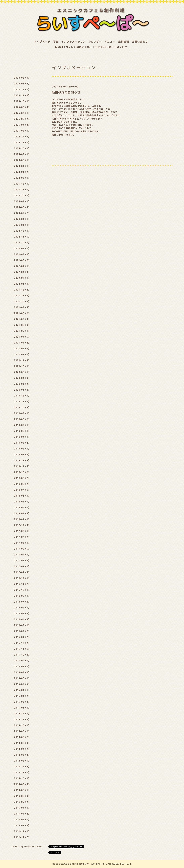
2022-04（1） (22, 266)
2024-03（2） (22, 172)
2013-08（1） (22, 790)
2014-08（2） (22, 737)
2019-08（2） (22, 419)
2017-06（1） (22, 543)
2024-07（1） (22, 154)
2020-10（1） (22, 366)
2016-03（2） (22, 625)
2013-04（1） (22, 808)
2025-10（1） (22, 101)
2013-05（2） (22, 802)
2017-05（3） (22, 549)
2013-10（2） (22, 778)
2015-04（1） (22, 690)
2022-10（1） (22, 243)
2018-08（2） (22, 484)
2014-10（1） (22, 725)
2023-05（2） (22, 213)
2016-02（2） (22, 631)
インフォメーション (73, 42)
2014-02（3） (22, 761)
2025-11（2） (22, 95)
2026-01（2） (22, 84)
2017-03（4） (22, 560)
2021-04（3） (22, 337)
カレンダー (95, 42)
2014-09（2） (22, 731)
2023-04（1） (22, 219)
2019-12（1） (22, 396)
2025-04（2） (22, 125)
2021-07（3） (22, 319)
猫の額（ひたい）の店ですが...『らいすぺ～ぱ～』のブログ (91, 47)
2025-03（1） (22, 131)
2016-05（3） (22, 613)
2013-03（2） (22, 814)
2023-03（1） (22, 225)
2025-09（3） (22, 107)
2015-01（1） (22, 708)
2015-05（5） (22, 684)
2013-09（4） (22, 784)
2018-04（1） (22, 508)
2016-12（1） (22, 578)
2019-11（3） (22, 402)
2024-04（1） (22, 166)
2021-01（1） (22, 354)
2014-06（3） (22, 743)
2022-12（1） (22, 231)
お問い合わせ (140, 42)
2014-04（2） (22, 749)
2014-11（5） (22, 719)
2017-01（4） (22, 572)
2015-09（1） (22, 661)
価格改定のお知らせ (66, 92)
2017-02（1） (22, 566)
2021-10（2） (22, 301)
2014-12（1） (22, 714)
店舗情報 (124, 42)
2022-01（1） (22, 284)
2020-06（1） (22, 372)
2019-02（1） (22, 449)
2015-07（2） (22, 672)
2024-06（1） (22, 160)
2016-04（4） (22, 619)
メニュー (110, 42)
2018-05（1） (22, 502)
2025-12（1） (22, 89)
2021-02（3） (22, 349)
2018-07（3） (22, 490)
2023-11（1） (22, 190)
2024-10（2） (22, 148)
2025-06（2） (22, 119)
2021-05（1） (22, 331)
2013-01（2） (22, 825)
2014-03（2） (22, 755)
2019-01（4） (22, 455)
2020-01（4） (22, 390)
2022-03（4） (22, 272)
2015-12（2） (22, 643)
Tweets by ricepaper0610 (27, 846)
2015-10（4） (22, 655)
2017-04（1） (22, 555)
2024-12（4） (22, 137)
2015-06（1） (22, 678)
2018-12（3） (22, 460)
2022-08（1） (22, 248)
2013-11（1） (22, 772)
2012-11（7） (22, 837)
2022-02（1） (22, 278)
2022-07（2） (22, 254)
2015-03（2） (22, 696)
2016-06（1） (22, 608)
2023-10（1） (22, 195)
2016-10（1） (22, 590)
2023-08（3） (22, 207)
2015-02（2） (22, 702)
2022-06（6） (22, 260)
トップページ (42, 42)
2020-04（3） (22, 378)
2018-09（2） (22, 478)
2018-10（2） (22, 472)
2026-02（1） (22, 78)
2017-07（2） (22, 537)
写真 (56, 42)
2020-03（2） (22, 384)
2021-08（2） (22, 313)
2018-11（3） (22, 466)
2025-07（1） (22, 113)
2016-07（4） (22, 602)
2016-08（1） (22, 596)
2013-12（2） (22, 767)
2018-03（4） (22, 513)
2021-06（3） (22, 325)
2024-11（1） (22, 142)
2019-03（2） (22, 443)
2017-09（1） (22, 531)
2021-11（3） (22, 296)
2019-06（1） (22, 431)
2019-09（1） (22, 413)
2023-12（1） (22, 184)
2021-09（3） (22, 307)
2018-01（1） (22, 519)
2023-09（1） (22, 201)
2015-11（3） (22, 649)
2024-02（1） (22, 178)
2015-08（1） (22, 666)
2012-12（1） (22, 831)
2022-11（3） (22, 237)
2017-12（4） (22, 525)
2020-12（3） (22, 360)
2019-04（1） (22, 437)
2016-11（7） (22, 584)
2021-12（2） (22, 290)
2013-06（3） (22, 796)
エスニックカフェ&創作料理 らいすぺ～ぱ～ (84, 864)
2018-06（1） (22, 496)
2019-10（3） (22, 407)
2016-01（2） (22, 637)
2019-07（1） (22, 425)
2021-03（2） (22, 343)
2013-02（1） (22, 820)
